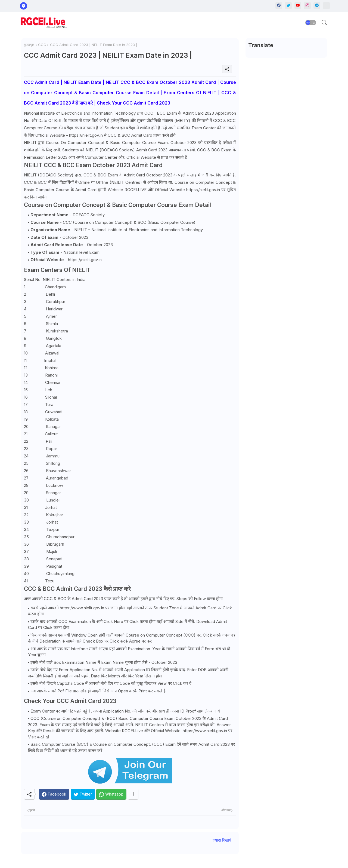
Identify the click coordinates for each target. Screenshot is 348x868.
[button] (311, 23)
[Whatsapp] (326, 6)
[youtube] (298, 6)
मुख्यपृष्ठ (29, 45)
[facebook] (279, 6)
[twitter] (288, 6)
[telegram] (317, 6)
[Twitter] (83, 794)
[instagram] (307, 6)
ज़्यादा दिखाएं (222, 840)
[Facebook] (54, 794)
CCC (42, 45)
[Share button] (133, 794)
